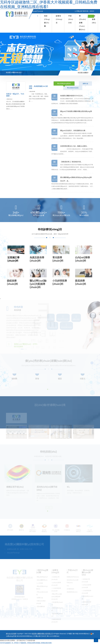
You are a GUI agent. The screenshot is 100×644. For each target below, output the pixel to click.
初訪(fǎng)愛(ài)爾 (47, 21)
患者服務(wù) (94, 19)
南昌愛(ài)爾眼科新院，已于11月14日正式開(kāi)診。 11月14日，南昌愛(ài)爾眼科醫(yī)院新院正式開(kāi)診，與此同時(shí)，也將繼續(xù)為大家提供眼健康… (72, 101)
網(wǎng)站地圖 (11, 634)
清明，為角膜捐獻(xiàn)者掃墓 (38, 89)
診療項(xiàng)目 (59, 19)
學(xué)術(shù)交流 (73, 88)
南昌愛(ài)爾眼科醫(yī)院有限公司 (42, 634)
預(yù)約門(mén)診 (37, 11)
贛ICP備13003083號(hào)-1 (81, 634)
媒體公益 (85, 84)
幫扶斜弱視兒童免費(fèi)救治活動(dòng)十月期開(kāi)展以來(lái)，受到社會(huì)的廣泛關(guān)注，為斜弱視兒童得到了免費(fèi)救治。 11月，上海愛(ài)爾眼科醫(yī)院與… (73, 186)
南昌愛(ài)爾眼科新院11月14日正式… (72, 96)
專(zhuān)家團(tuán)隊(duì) (83, 23)
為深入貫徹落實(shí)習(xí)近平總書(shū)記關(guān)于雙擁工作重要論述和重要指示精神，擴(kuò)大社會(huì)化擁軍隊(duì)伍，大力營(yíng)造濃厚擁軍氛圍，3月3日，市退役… (73, 167)
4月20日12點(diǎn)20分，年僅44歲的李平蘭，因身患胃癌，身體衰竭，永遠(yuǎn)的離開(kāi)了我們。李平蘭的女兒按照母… (73, 151)
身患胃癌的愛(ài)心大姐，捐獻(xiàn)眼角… (74, 146)
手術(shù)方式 (71, 19)
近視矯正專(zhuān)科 (12, 259)
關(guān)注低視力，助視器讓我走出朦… (73, 131)
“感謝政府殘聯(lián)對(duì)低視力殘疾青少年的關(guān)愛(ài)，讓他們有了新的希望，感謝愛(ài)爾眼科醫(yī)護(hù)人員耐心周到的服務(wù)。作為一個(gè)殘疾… (72, 136)
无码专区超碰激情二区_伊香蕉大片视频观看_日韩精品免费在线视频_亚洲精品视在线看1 (26, 643)
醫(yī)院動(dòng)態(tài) (64, 84)
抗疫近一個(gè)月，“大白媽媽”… (15, 95)
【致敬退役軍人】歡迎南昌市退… (71, 162)
